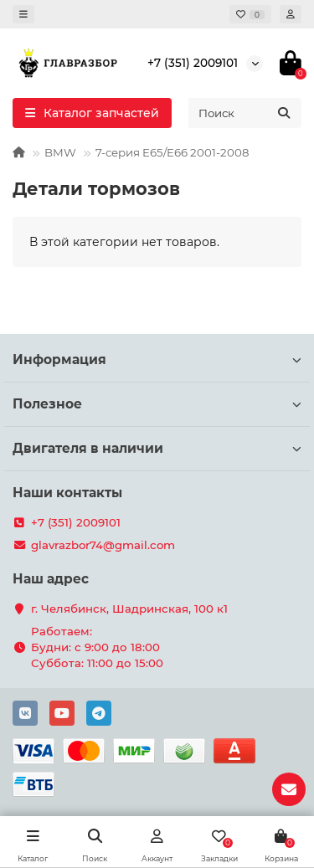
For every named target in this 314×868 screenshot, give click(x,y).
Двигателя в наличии (157, 448)
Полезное (157, 404)
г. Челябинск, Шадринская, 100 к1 (129, 609)
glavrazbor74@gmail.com (103, 545)
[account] (291, 14)
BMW (60, 152)
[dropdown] (23, 14)
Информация (157, 360)
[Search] (245, 113)
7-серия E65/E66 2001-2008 (172, 152)
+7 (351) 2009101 (193, 63)
